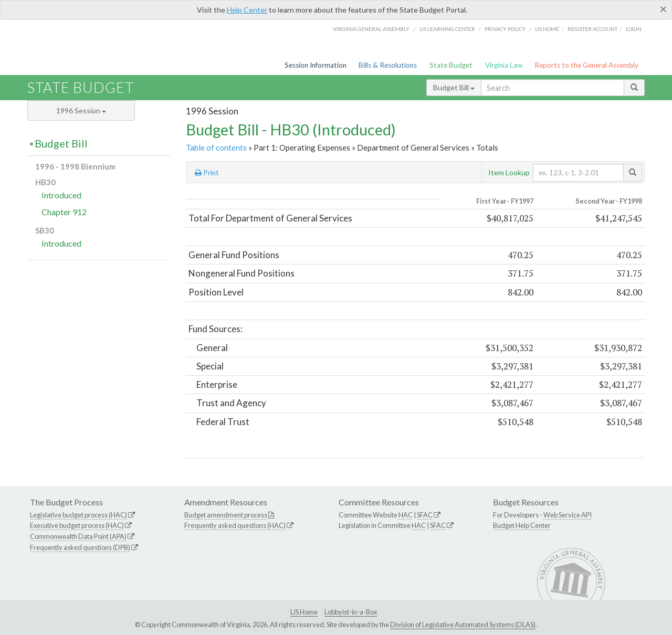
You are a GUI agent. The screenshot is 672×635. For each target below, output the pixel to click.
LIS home (547, 29)
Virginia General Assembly (371, 29)
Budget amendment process (226, 515)
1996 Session (81, 110)
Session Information (316, 65)
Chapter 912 (64, 212)
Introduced (61, 195)
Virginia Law (504, 65)
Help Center (247, 10)
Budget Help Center (522, 525)
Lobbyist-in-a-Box (351, 612)
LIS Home (304, 612)
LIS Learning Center (447, 29)
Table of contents (216, 147)
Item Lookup (509, 172)
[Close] (663, 9)
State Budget (451, 65)
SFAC (425, 515)
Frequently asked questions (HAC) (235, 525)
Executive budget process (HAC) (77, 525)
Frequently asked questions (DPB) (80, 547)
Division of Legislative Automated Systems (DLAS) (463, 625)
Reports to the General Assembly (586, 65)
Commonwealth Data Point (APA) (78, 536)
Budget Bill (454, 87)
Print (207, 173)
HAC (406, 515)
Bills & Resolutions (388, 65)
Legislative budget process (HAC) (78, 515)
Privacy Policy (505, 29)
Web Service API (568, 515)
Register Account (592, 29)
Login (634, 29)
